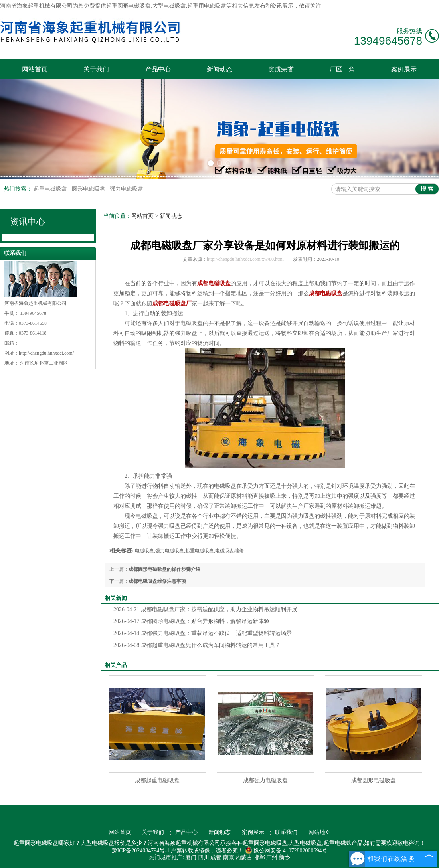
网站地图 (320, 832)
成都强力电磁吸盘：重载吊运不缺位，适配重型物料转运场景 (203, 633)
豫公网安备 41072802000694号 (286, 851)
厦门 (191, 857)
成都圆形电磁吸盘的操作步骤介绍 (164, 569)
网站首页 (35, 69)
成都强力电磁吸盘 (265, 780)
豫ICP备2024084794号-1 (141, 851)
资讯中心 (28, 222)
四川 (204, 857)
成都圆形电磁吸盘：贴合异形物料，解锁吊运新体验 (191, 621)
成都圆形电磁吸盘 (374, 780)
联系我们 (286, 832)
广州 (272, 857)
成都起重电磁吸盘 (157, 780)
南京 (229, 857)
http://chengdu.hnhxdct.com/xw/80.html (245, 259)
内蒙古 (244, 857)
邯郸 (259, 857)
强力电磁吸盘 (127, 189)
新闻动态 (219, 69)
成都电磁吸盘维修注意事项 (157, 581)
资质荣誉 (281, 69)
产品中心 (158, 69)
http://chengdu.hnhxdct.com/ (46, 353)
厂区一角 (342, 69)
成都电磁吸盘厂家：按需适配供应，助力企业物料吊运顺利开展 (205, 609)
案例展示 (404, 69)
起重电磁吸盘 (51, 189)
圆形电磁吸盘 (89, 189)
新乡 (285, 857)
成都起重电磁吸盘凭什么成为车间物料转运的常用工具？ (197, 645)
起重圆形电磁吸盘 (129, 6)
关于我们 (96, 69)
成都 (216, 857)
